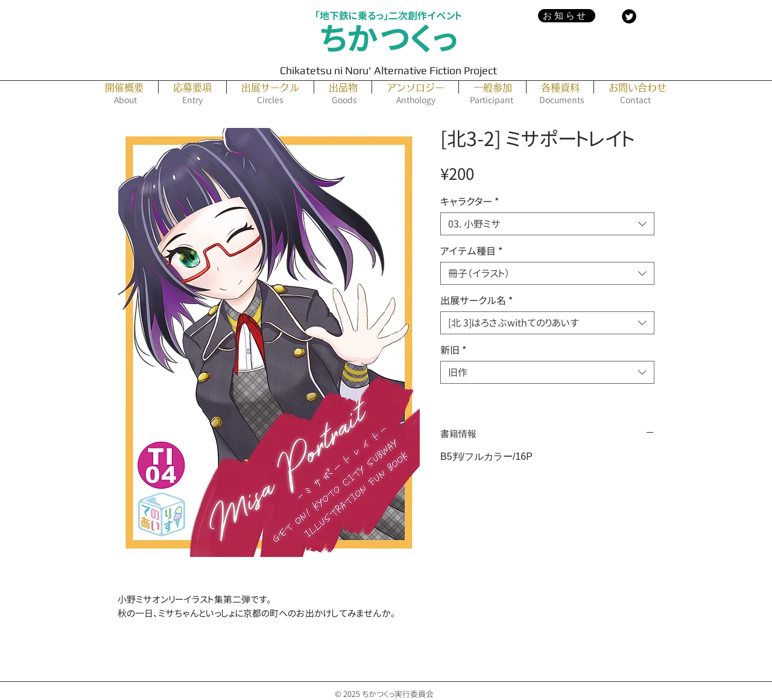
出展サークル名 (476, 301)
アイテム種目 (471, 251)
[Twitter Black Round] (629, 16)
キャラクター (470, 202)
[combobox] (547, 224)
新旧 (453, 350)
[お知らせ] (567, 16)
